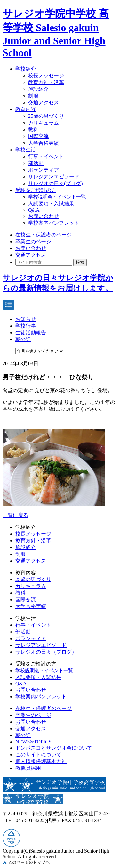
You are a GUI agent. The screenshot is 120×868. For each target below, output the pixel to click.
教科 (33, 129)
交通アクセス (44, 103)
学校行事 (26, 326)
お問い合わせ (44, 216)
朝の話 (23, 339)
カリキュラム (44, 123)
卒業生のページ (33, 241)
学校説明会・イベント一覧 (57, 197)
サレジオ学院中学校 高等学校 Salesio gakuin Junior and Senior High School (56, 33)
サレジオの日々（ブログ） (46, 652)
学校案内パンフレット (54, 223)
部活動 (36, 163)
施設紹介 (38, 89)
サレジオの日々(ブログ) (56, 183)
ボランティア (44, 170)
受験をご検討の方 (36, 190)
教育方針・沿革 (46, 82)
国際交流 (38, 136)
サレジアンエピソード (54, 177)
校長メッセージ (46, 76)
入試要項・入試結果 (51, 204)
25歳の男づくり (46, 116)
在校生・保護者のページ (44, 235)
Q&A (34, 210)
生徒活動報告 (31, 333)
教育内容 (26, 109)
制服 (33, 96)
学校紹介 (26, 69)
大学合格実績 (44, 143)
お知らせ (26, 319)
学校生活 (26, 150)
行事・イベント (46, 156)
